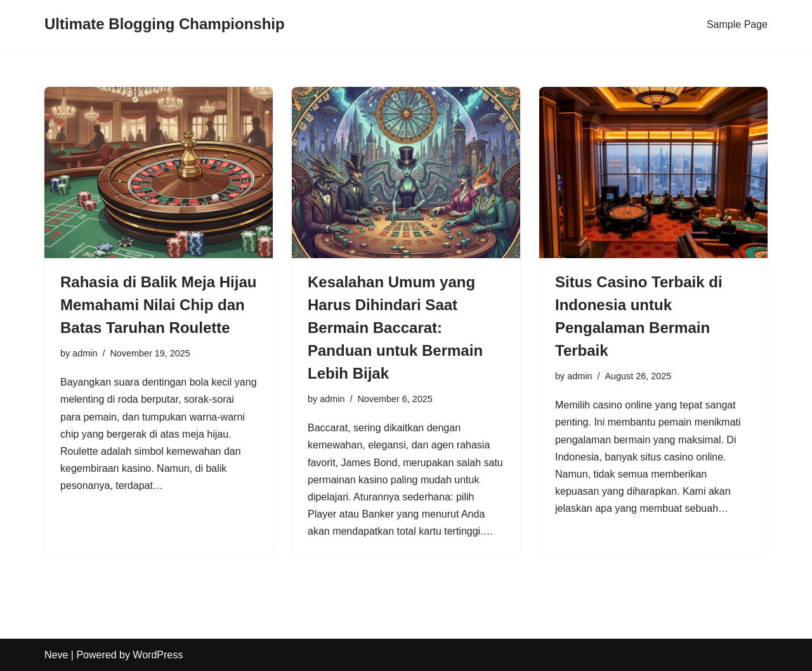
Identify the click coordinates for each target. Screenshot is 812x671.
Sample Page (737, 24)
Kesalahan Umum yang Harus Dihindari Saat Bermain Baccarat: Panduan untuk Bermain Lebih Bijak (395, 328)
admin (85, 353)
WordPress (158, 655)
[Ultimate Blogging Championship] (165, 24)
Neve (56, 655)
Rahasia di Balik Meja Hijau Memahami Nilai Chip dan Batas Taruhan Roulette (158, 305)
